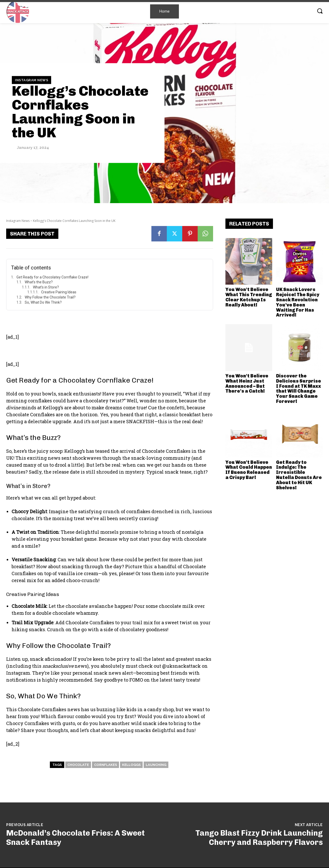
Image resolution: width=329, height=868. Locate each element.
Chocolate (78, 765)
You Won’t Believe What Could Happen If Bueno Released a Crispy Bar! (249, 470)
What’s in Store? (46, 287)
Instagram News (31, 80)
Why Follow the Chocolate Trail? (50, 297)
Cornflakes (106, 765)
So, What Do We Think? (43, 302)
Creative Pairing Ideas (59, 292)
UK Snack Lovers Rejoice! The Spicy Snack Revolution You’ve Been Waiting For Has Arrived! (298, 302)
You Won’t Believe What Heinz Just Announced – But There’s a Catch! (247, 383)
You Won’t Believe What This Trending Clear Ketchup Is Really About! (249, 297)
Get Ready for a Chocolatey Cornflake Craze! (52, 277)
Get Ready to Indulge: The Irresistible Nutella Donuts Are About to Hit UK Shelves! (299, 475)
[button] (320, 11)
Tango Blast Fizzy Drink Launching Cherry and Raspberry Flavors (259, 838)
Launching (156, 765)
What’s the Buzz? (39, 282)
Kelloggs (131, 765)
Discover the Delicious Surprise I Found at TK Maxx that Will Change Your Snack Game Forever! (299, 389)
